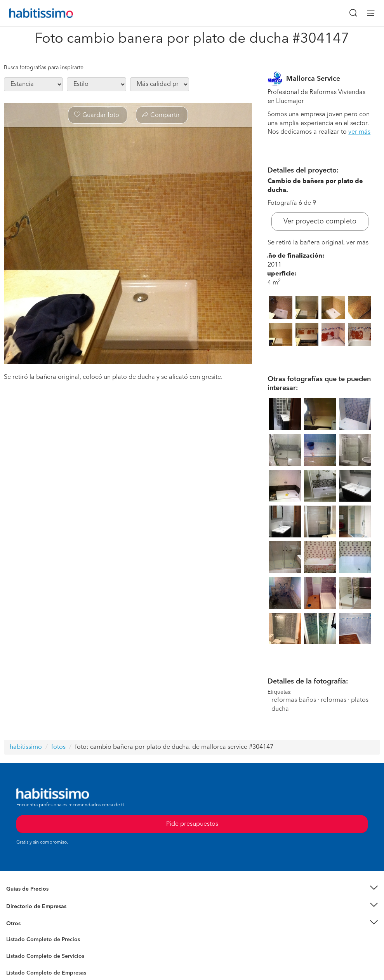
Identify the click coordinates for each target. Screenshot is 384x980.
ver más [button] (359, 132)
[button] (192, 889)
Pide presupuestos (192, 824)
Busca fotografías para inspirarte (44, 68)
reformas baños (294, 700)
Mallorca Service (313, 79)
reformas (334, 700)
